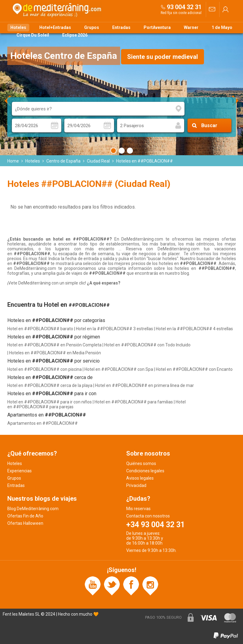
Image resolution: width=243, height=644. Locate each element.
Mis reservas (138, 509)
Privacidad (136, 485)
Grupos (92, 27)
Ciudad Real (98, 161)
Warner (191, 27)
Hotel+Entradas (55, 27)
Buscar (209, 125)
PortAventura (157, 27)
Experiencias (20, 471)
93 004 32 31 (184, 7)
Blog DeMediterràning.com (33, 509)
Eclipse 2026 (75, 35)
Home (13, 161)
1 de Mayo (222, 27)
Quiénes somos (141, 463)
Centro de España (63, 161)
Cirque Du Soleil (33, 35)
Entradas (121, 27)
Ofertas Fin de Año (25, 516)
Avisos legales (140, 478)
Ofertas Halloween (25, 523)
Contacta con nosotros (148, 516)
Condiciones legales (145, 471)
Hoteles (18, 27)
